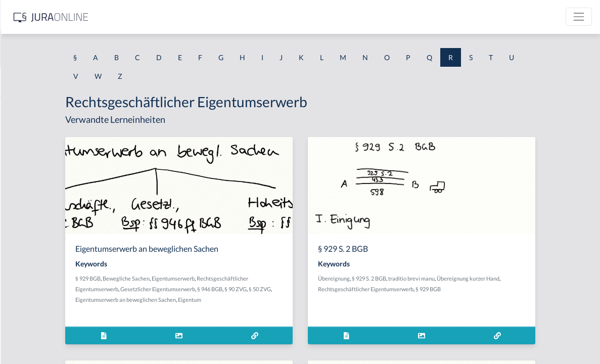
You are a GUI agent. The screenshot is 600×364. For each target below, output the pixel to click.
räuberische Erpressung (45, 198)
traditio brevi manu (492, 278)
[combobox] (81, 49)
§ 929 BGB (192, 278)
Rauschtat (24, 267)
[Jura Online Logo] (212, 17)
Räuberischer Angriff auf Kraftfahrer (66, 221)
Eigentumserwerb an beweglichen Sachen (243, 300)
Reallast (20, 335)
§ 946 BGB (314, 289)
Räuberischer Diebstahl (45, 244)
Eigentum (307, 300)
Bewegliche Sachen (230, 278)
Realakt (20, 289)
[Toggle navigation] (579, 17)
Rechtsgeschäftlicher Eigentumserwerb (447, 289)
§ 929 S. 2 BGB (450, 278)
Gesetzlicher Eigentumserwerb (262, 289)
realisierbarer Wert (38, 312)
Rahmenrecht (29, 107)
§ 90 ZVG (340, 289)
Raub (16, 153)
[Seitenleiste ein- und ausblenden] (146, 15)
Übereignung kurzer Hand (549, 278)
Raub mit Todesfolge (40, 176)
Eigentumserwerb (277, 278)
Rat (13, 130)
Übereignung (415, 278)
